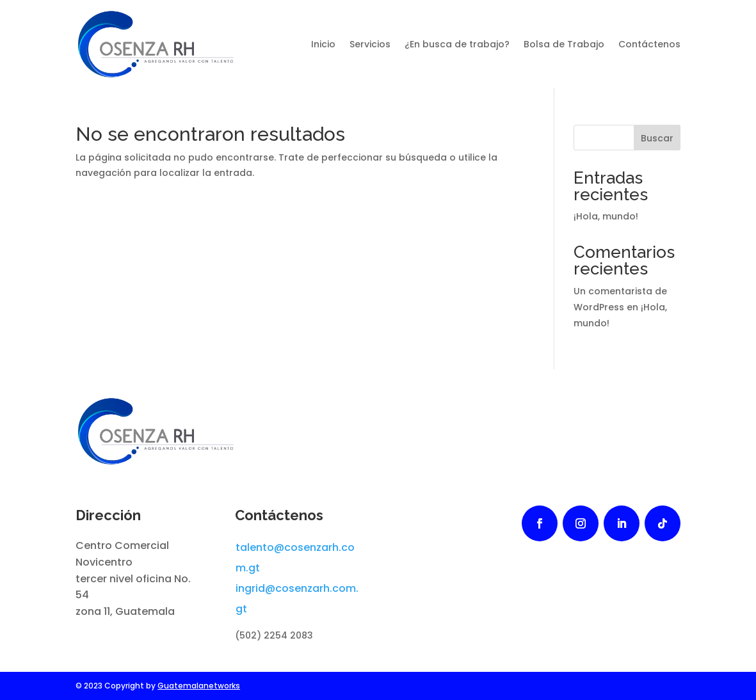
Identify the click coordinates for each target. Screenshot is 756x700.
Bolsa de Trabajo (564, 44)
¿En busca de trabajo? (457, 44)
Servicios (370, 44)
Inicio (323, 44)
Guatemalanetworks (199, 686)
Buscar (657, 138)
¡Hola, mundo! (606, 216)
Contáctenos (649, 44)
